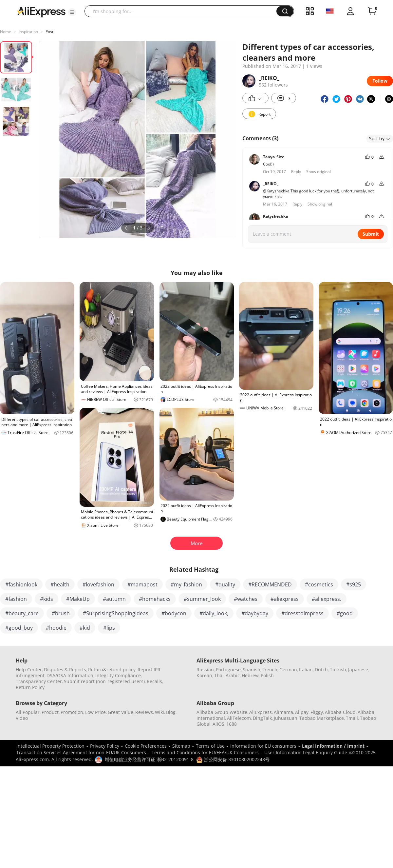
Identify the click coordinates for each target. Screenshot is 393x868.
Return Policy (30, 687)
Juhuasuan (286, 718)
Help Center (29, 670)
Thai (219, 675)
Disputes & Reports (65, 670)
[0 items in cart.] (372, 11)
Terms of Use (210, 746)
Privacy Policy (105, 746)
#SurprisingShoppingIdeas (116, 613)
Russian (205, 670)
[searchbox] (183, 11)
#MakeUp (78, 599)
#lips (109, 628)
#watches (246, 599)
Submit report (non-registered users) (104, 681)
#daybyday (255, 613)
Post (49, 32)
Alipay (302, 712)
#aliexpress (285, 599)
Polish (267, 675)
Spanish (252, 670)
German (288, 670)
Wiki (159, 712)
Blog (171, 712)
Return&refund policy (112, 670)
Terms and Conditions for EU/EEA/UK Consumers (205, 752)
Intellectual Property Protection (50, 746)
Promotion (72, 712)
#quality (225, 584)
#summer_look (202, 599)
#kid (85, 628)
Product (50, 712)
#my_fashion (186, 584)
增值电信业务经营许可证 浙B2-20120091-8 (149, 759)
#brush (61, 613)
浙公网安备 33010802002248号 (233, 759)
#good (345, 613)
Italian (306, 670)
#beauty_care (22, 613)
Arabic (233, 675)
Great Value (121, 712)
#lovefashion (98, 584)
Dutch (321, 670)
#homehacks (155, 599)
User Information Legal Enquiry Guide (306, 752)
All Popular (28, 712)
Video (22, 718)
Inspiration (28, 32)
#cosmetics (319, 584)
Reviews (144, 712)
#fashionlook (21, 584)
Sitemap (181, 746)
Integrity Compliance (118, 675)
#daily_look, (214, 613)
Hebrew (250, 675)
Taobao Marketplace (322, 718)
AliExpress (261, 712)
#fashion (16, 599)
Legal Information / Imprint (333, 746)
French (270, 670)
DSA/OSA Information (70, 675)
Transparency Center (39, 681)
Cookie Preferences (146, 746)
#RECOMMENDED (270, 584)
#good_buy (19, 628)
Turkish (338, 670)
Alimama (283, 712)
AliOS (218, 724)
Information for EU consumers (263, 746)
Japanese (358, 670)
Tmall (352, 718)
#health (60, 584)
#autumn (114, 599)
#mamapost (142, 584)
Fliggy (317, 712)
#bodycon (174, 613)
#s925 (354, 584)
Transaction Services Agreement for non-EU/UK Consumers (81, 752)
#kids (47, 599)
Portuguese (228, 670)
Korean (204, 675)
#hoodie (56, 628)
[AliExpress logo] (41, 11)
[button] (72, 12)
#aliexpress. (327, 599)
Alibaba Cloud (340, 712)
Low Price (95, 712)
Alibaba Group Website (222, 712)
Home (6, 32)
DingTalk (262, 718)
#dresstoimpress (302, 613)
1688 (232, 724)
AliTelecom (239, 718)
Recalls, (155, 681)
